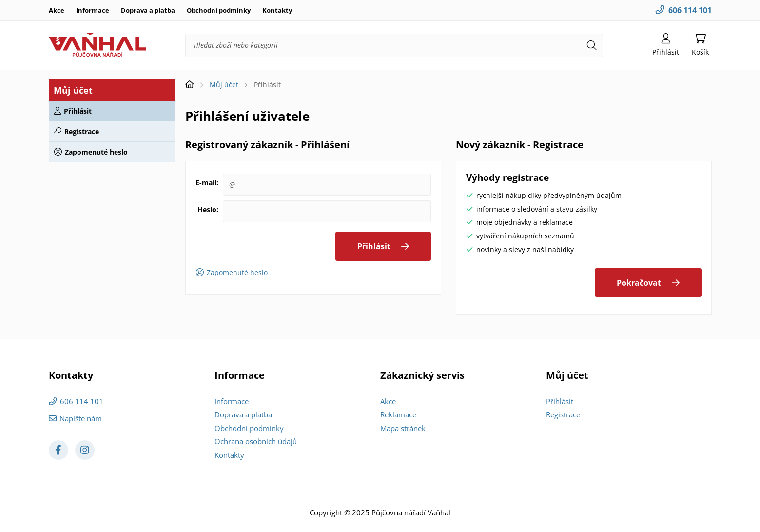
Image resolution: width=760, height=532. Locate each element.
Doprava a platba (148, 10)
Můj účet (224, 85)
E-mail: (207, 183)
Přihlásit (78, 111)
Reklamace (398, 414)
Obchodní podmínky (219, 10)
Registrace (82, 131)
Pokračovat (639, 283)
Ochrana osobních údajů (256, 441)
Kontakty (277, 10)
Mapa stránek (403, 428)
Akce (57, 10)
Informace (93, 10)
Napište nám (81, 418)
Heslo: (208, 209)
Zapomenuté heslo (96, 152)
